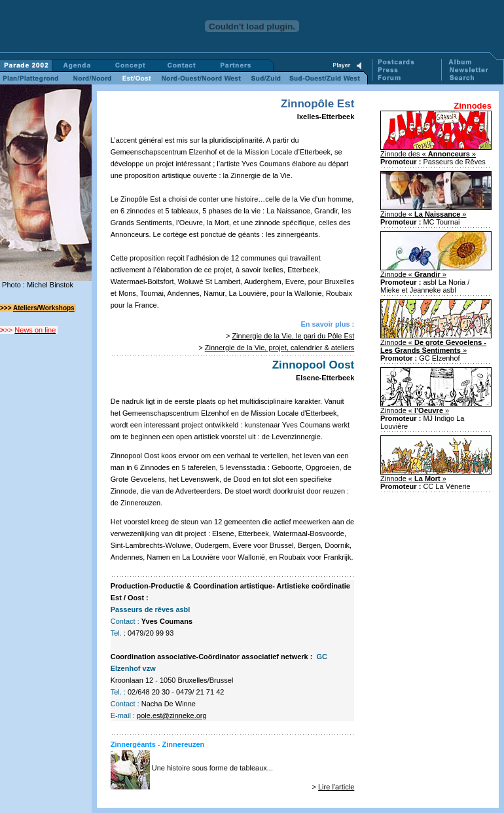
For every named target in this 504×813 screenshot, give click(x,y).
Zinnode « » (423, 214)
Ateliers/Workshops (44, 308)
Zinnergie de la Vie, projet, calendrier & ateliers (279, 348)
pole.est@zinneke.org (172, 715)
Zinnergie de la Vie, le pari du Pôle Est (293, 336)
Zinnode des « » (428, 154)
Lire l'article (336, 787)
